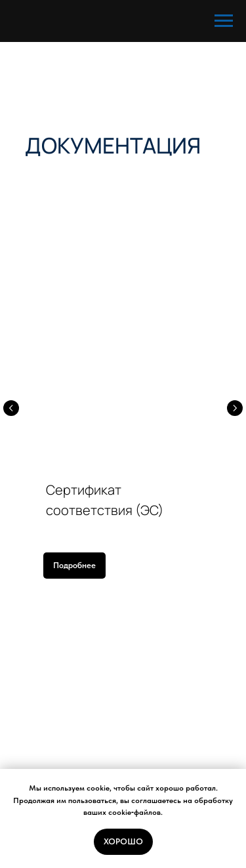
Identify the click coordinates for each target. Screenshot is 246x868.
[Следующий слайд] (235, 408)
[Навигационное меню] (224, 21)
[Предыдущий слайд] (11, 408)
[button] (74, 566)
